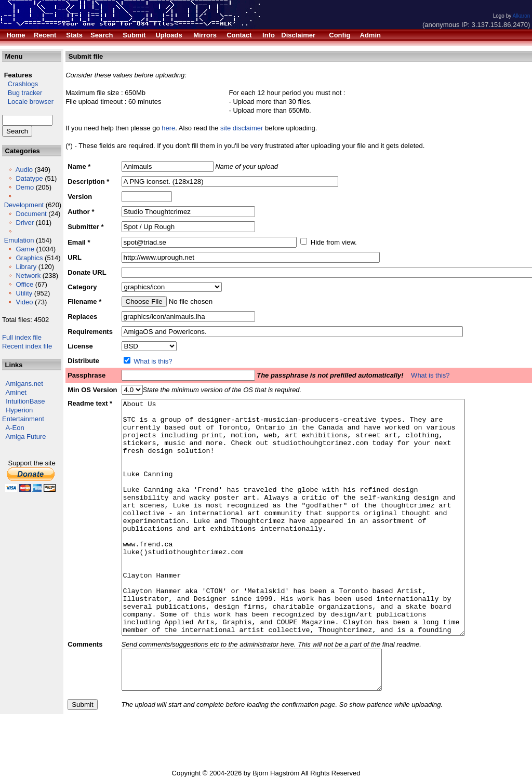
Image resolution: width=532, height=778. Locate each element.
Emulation (19, 240)
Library (26, 267)
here (168, 128)
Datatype (29, 178)
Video (24, 302)
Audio (24, 170)
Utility (24, 293)
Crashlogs (20, 84)
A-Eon (15, 428)
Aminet (16, 392)
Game (25, 249)
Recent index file (27, 346)
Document (31, 214)
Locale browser (28, 102)
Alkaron (521, 16)
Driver (25, 223)
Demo (25, 187)
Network (28, 276)
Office (24, 284)
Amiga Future (26, 437)
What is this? (153, 361)
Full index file (22, 337)
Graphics (29, 258)
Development (24, 205)
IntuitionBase (25, 401)
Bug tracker (22, 93)
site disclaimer (242, 128)
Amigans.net (24, 384)
